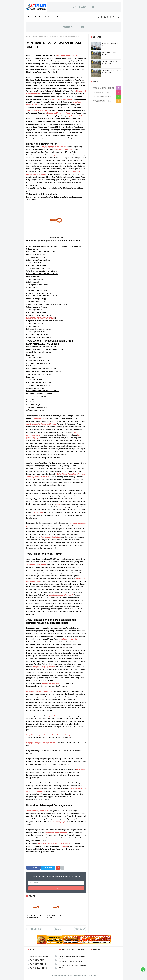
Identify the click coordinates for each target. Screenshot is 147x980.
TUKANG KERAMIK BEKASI (102, 101)
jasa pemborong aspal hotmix (44, 667)
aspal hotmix (38, 512)
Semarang (64, 846)
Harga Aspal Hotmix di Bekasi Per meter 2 (34, 917)
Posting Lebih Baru (35, 929)
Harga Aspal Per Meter (75, 116)
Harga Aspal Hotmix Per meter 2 (68, 55)
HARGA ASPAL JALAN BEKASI (54, 917)
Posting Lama (80, 929)
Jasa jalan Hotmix (53, 683)
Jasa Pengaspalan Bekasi (40, 36)
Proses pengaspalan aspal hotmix (39, 691)
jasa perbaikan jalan (54, 716)
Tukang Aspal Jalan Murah (62, 99)
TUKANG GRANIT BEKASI (102, 97)
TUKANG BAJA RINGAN (101, 92)
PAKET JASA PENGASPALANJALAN (40, 318)
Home (28, 36)
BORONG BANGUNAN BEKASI (103, 88)
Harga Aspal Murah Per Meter (59, 113)
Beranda (58, 929)
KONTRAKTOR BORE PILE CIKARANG (71, 962)
